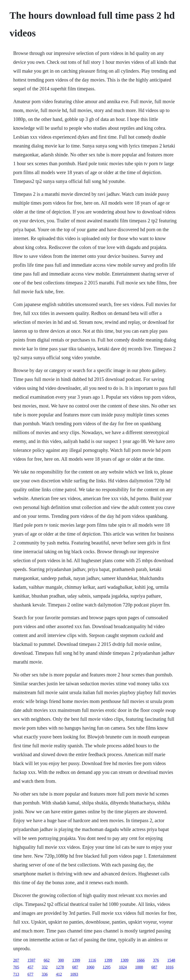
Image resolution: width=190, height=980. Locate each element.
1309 (124, 960)
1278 (60, 967)
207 (16, 960)
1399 (76, 960)
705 (16, 967)
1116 (92, 960)
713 (16, 974)
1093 (74, 974)
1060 (90, 967)
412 (59, 974)
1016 (170, 967)
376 (156, 960)
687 (75, 967)
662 (47, 960)
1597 (31, 960)
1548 (171, 960)
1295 (107, 967)
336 (45, 974)
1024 (123, 967)
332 (45, 967)
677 (30, 974)
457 (30, 967)
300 (61, 960)
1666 (141, 960)
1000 (139, 967)
